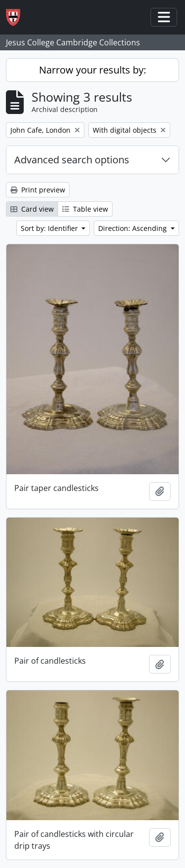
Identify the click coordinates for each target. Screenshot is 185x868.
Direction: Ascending (133, 228)
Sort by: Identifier (50, 228)
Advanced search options (72, 160)
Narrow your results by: (92, 70)
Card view (32, 209)
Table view (85, 209)
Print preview (38, 190)
